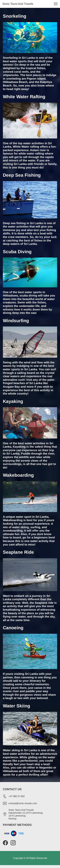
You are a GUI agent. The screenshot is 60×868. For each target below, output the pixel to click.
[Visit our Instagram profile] (13, 843)
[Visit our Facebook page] (5, 843)
